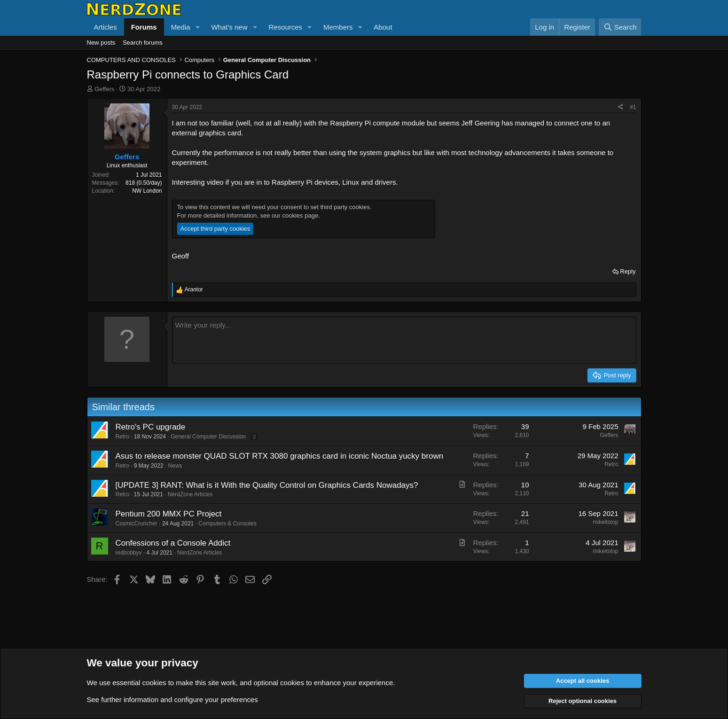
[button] (197, 27)
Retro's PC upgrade (151, 427)
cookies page (301, 215)
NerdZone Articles (190, 494)
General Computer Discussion (208, 437)
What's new (229, 27)
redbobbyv (129, 553)
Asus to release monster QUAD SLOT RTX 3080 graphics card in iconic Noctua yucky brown (280, 456)
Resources (285, 27)
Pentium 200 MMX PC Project (169, 514)
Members (338, 27)
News (175, 466)
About (383, 27)
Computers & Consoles (227, 524)
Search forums (143, 43)
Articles (106, 27)
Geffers (104, 89)
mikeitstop (605, 522)
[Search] (620, 27)
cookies (154, 683)
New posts (101, 43)
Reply (628, 271)
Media (181, 27)
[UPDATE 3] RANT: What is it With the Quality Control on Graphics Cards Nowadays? (267, 485)
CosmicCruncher (137, 524)
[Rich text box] (404, 340)
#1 (633, 107)
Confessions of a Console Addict (173, 543)
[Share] (620, 107)
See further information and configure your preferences (172, 699)
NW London (147, 191)
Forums (144, 27)
